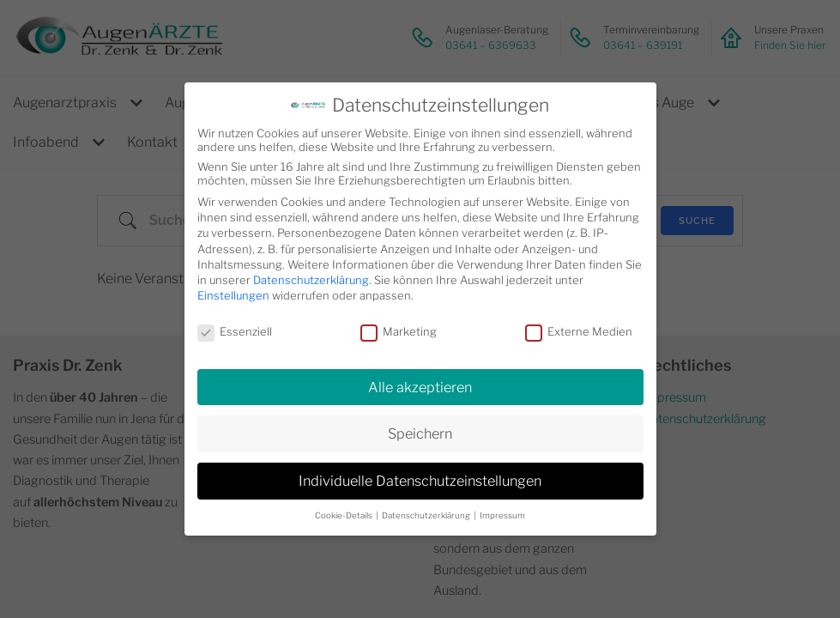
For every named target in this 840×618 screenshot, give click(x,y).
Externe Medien (579, 331)
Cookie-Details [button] (344, 515)
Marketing (399, 331)
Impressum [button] (502, 515)
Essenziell (235, 331)
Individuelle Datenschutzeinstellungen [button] (420, 481)
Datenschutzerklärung (311, 280)
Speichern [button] (420, 433)
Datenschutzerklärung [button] (427, 515)
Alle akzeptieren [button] (420, 387)
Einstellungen (233, 295)
